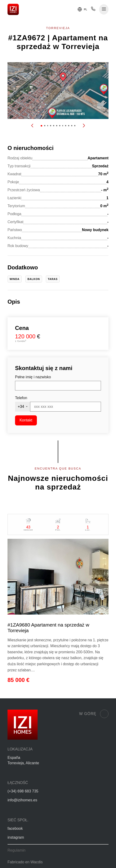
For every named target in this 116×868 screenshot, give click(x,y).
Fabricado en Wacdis (25, 862)
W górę (94, 714)
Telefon (21, 398)
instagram (16, 837)
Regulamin (16, 850)
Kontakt (26, 420)
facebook (15, 828)
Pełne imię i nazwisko (33, 377)
